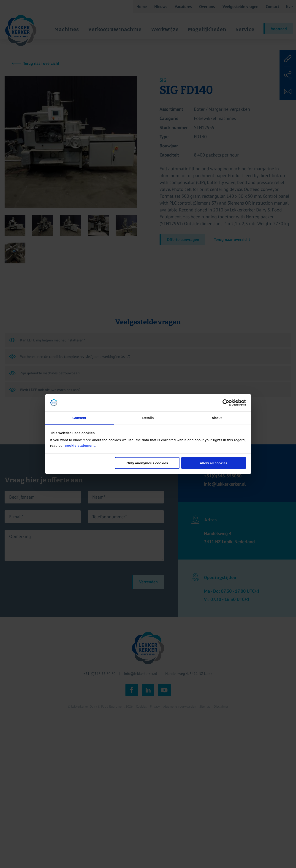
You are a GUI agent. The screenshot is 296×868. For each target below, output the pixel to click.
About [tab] (217, 418)
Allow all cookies (213, 463)
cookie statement (80, 445)
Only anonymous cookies (147, 463)
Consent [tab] (79, 418)
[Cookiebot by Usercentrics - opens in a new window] (226, 403)
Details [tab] (148, 418)
